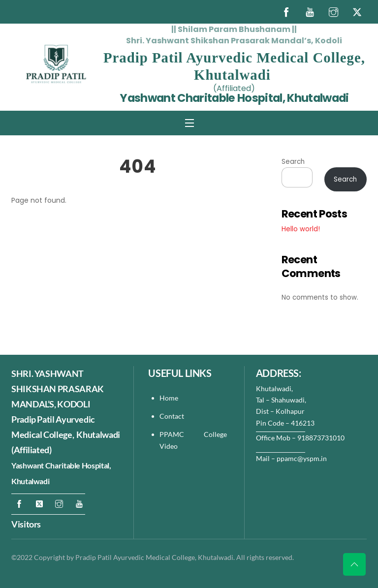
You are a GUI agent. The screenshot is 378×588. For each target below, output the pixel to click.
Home (169, 398)
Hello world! (301, 229)
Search (293, 162)
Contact (173, 416)
